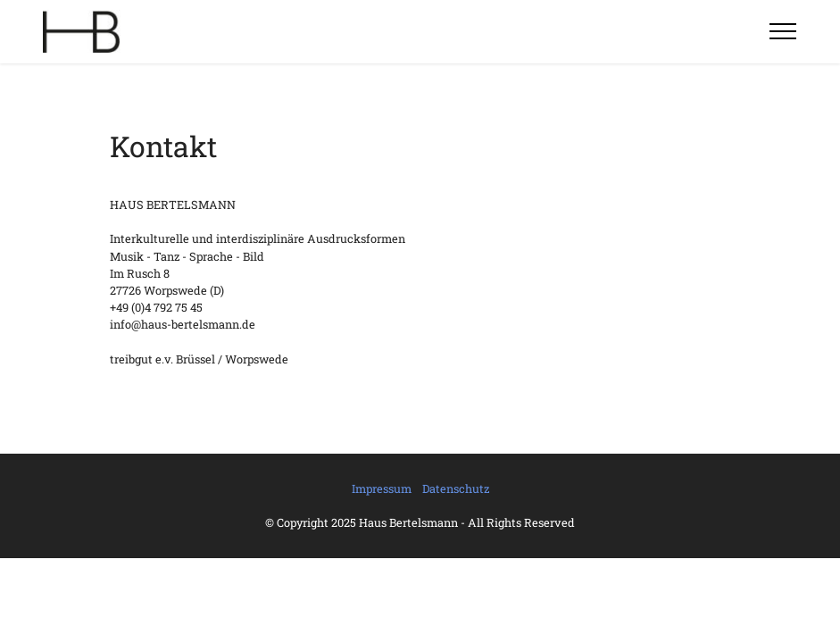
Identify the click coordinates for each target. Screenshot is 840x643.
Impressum (382, 489)
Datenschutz (456, 489)
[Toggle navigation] (783, 31)
